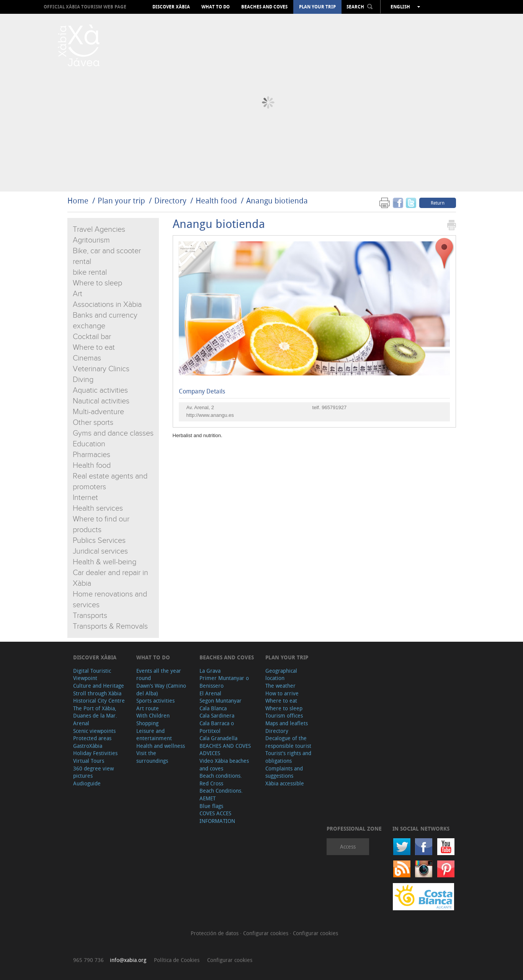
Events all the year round (159, 674)
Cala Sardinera (217, 715)
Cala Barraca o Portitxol (217, 727)
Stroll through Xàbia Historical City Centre (99, 697)
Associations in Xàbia (107, 305)
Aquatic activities (100, 390)
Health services (98, 508)
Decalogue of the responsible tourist (288, 742)
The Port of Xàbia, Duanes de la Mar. (95, 712)
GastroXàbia (88, 746)
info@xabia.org (128, 960)
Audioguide (87, 783)
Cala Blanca (213, 708)
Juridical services (100, 551)
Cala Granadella (218, 738)
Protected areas (92, 738)
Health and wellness (161, 746)
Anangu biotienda (277, 201)
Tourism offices (284, 715)
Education (89, 444)
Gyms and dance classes (113, 433)
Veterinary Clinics (101, 369)
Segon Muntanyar (221, 701)
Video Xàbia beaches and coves (224, 764)
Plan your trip (317, 7)
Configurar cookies (266, 933)
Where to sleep (97, 283)
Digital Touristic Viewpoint (92, 674)
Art (78, 294)
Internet (85, 498)
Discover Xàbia (171, 7)
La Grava (210, 671)
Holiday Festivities (95, 753)
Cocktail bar (92, 337)
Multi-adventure (98, 412)
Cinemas (87, 358)
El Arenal (210, 693)
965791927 (334, 407)
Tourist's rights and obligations (288, 757)
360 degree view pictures (93, 772)
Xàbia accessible (285, 783)
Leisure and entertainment (154, 735)
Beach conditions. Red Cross (221, 779)
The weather (280, 686)
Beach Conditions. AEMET (221, 794)
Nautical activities (101, 401)
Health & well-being (105, 562)
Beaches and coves (264, 7)
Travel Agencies (99, 229)
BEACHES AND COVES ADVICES (225, 750)
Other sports (93, 423)
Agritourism (91, 240)
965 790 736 (88, 960)
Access (348, 846)
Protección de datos (215, 933)
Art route (148, 708)
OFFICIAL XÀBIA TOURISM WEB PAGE (85, 7)
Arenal (81, 723)
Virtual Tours (89, 761)
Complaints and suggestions (284, 772)
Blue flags (211, 806)
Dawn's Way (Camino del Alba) (161, 689)
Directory (170, 201)
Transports (90, 616)
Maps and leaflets (287, 723)
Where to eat (94, 347)
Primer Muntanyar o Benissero (224, 682)
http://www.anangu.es (210, 415)
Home (78, 201)
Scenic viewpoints (94, 731)
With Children (153, 715)
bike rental (90, 272)
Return (438, 203)
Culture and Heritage (99, 686)
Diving (83, 380)
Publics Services (99, 541)
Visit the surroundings (152, 757)
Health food (217, 201)
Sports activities (155, 701)
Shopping (147, 723)
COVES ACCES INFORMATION (217, 817)
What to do (216, 7)
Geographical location (281, 674)
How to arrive (282, 693)
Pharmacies (92, 455)
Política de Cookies (177, 960)
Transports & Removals (110, 626)
